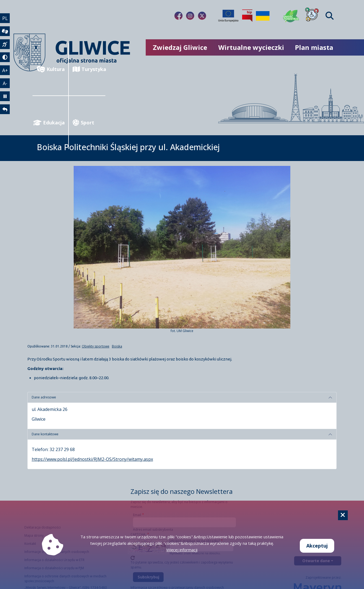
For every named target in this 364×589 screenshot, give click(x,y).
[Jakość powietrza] (291, 16)
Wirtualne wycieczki (251, 47)
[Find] (330, 16)
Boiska (117, 346)
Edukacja (49, 123)
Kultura (51, 69)
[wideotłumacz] (5, 31)
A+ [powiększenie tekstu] (5, 70)
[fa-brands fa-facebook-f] (178, 16)
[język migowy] (5, 44)
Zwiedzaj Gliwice (180, 47)
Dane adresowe (44, 397)
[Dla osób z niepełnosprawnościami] (312, 16)
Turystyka (89, 69)
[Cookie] (343, 515)
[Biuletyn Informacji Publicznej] (247, 16)
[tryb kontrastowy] (5, 57)
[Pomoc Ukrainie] (263, 16)
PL (5, 18)
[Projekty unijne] (228, 16)
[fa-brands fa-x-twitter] (202, 16)
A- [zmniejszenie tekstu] (5, 83)
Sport (83, 123)
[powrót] (5, 109)
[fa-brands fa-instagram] (190, 16)
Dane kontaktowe (45, 434)
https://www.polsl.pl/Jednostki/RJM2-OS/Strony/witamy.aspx (92, 459)
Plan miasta (314, 47)
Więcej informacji (182, 550)
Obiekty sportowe (96, 346)
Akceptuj (317, 546)
